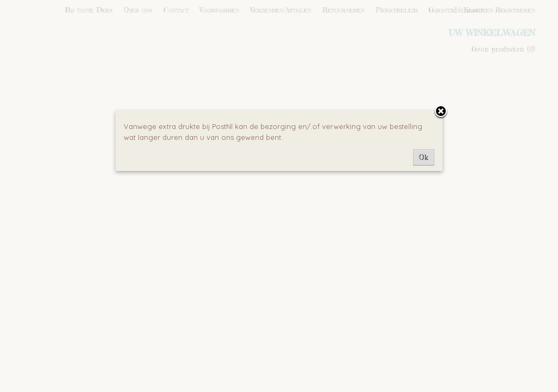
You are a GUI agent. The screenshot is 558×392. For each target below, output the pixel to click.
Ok (424, 157)
